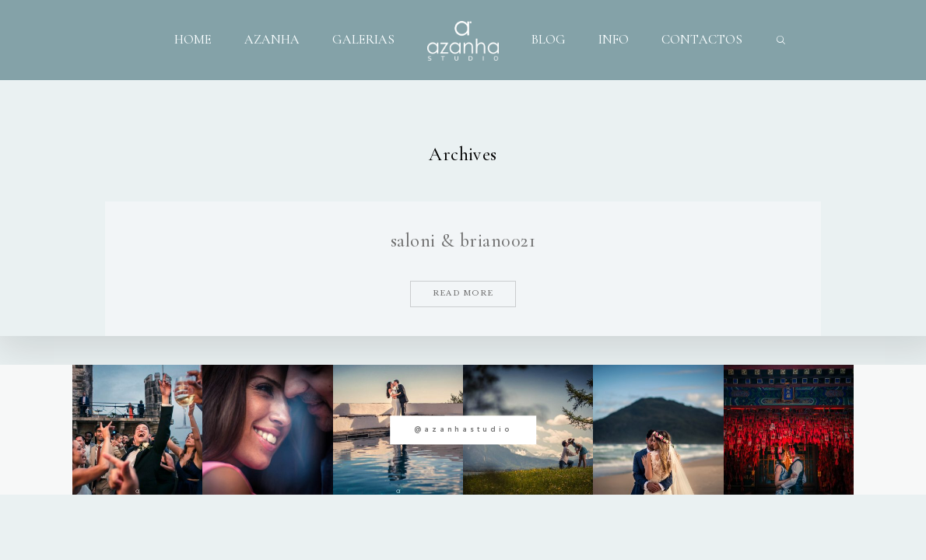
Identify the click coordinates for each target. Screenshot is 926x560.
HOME (193, 40)
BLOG (549, 40)
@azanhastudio (463, 429)
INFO (614, 40)
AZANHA (272, 40)
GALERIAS (363, 40)
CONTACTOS (702, 40)
